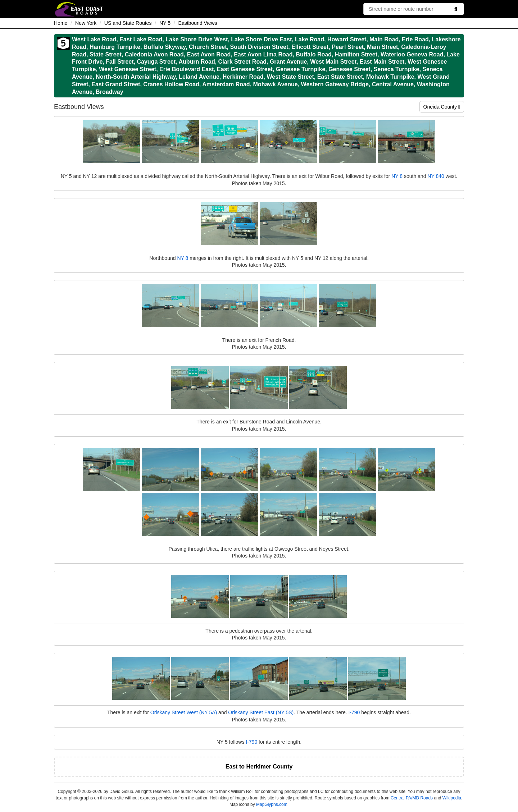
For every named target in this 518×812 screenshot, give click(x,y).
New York (86, 23)
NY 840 (436, 176)
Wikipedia (452, 798)
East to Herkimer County (259, 767)
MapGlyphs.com (272, 804)
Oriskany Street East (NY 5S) (261, 712)
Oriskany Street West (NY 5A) (184, 712)
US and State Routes (128, 23)
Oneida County (442, 107)
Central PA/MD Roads (412, 798)
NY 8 (397, 176)
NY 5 (165, 23)
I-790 (354, 712)
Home (61, 23)
